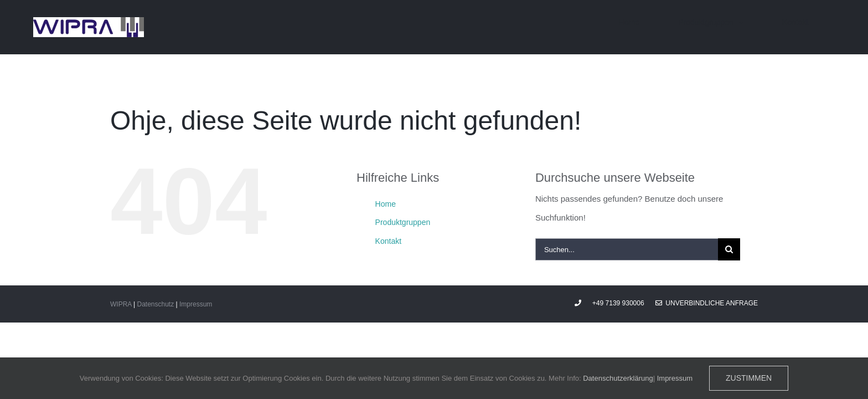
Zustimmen (749, 378)
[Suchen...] (627, 249)
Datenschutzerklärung (618, 378)
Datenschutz (155, 304)
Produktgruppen (403, 222)
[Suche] (729, 249)
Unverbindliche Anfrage (707, 303)
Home (386, 204)
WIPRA (121, 304)
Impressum (196, 304)
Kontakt (388, 241)
